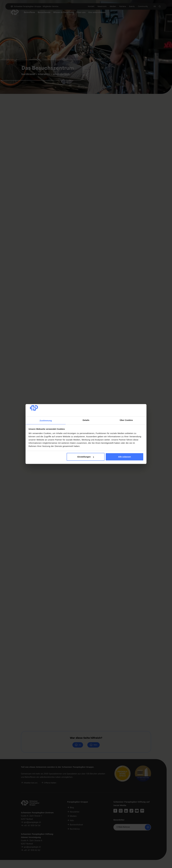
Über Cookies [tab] (126, 420)
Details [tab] (86, 420)
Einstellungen (86, 457)
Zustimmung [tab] (46, 421)
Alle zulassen (124, 457)
